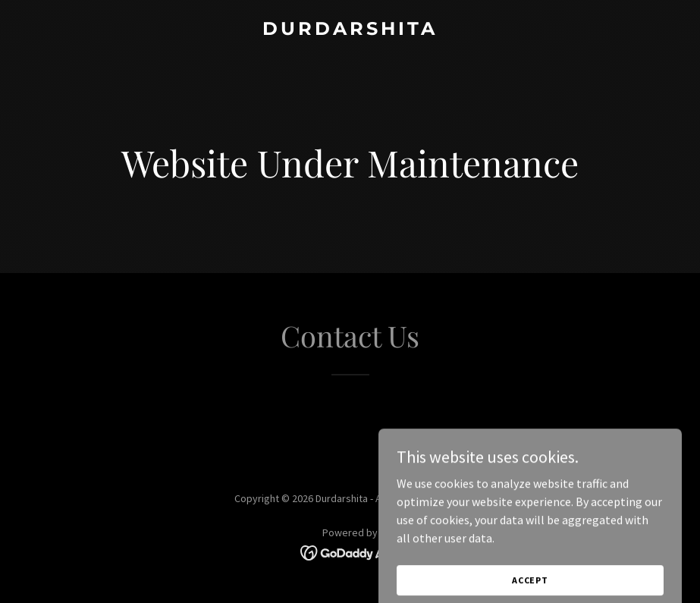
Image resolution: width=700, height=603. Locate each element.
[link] (350, 30)
